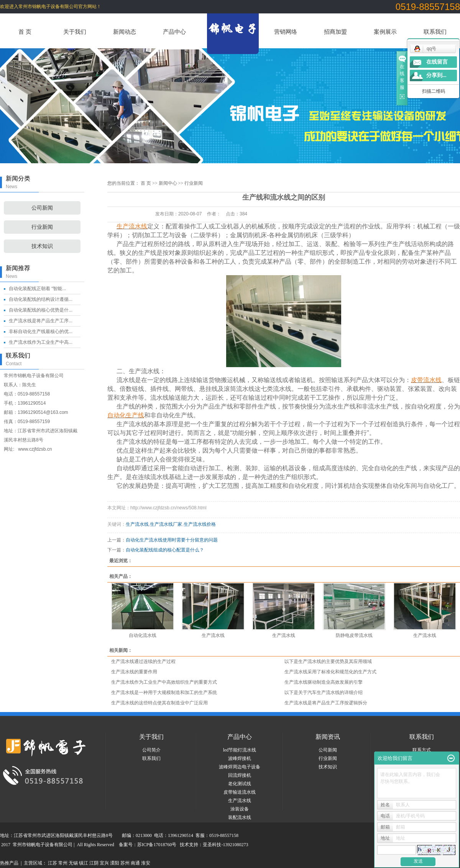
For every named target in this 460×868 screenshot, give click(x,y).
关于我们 (75, 32)
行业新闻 (42, 227)
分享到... (436, 75)
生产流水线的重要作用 (134, 672)
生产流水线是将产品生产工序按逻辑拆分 (326, 703)
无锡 (73, 863)
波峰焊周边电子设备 (240, 767)
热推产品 (9, 863)
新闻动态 (125, 32)
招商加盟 (335, 32)
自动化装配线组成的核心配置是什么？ (165, 550)
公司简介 (151, 750)
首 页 (25, 32)
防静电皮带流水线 (354, 635)
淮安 (146, 863)
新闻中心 (168, 183)
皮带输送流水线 (240, 792)
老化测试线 (240, 784)
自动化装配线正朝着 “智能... (37, 289)
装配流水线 (240, 817)
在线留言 (437, 62)
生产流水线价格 (200, 524)
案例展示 (385, 32)
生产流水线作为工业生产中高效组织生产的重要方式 (164, 682)
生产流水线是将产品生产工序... (41, 321)
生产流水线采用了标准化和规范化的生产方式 (330, 672)
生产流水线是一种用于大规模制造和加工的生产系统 (164, 692)
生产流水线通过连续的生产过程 (143, 661)
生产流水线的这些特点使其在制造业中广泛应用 (159, 703)
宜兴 (104, 863)
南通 (135, 863)
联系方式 (422, 750)
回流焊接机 (240, 775)
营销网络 (286, 32)
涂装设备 (240, 809)
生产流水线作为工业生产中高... (41, 342)
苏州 (125, 863)
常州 (63, 863)
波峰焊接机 (240, 758)
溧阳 (115, 863)
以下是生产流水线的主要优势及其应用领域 (328, 661)
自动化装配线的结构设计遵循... (41, 299)
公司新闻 (42, 208)
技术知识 (42, 246)
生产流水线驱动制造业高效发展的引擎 (324, 682)
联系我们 (435, 32)
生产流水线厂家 (166, 524)
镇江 (84, 863)
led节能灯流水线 (240, 750)
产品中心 (174, 32)
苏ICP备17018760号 (157, 845)
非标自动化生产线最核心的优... (41, 331)
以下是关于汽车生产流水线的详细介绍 (324, 692)
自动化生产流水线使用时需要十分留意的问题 (172, 540)
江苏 (53, 863)
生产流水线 (137, 524)
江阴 (94, 863)
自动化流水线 (143, 635)
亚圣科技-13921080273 (225, 845)
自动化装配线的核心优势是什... (41, 310)
